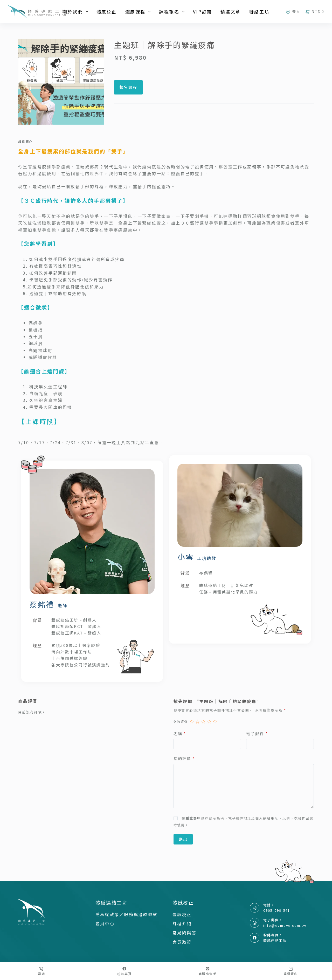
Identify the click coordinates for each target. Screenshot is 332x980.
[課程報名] (291, 971)
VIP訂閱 (202, 12)
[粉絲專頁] (124, 971)
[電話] (41, 971)
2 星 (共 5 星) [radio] (197, 722)
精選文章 (231, 12)
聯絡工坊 (259, 12)
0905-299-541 (277, 910)
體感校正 (107, 12)
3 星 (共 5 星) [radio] (203, 722)
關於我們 (76, 12)
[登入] (293, 12)
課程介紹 (182, 923)
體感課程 (139, 12)
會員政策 (182, 942)
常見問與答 (184, 932)
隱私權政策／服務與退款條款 (126, 914)
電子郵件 (257, 734)
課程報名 (173, 12)
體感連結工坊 (275, 940)
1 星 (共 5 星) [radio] (192, 722)
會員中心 (105, 923)
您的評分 (181, 722)
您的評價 (184, 759)
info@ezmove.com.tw (285, 925)
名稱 (180, 734)
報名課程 (128, 87)
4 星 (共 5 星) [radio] (209, 722)
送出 (183, 839)
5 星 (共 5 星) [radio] (215, 722)
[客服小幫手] (208, 971)
